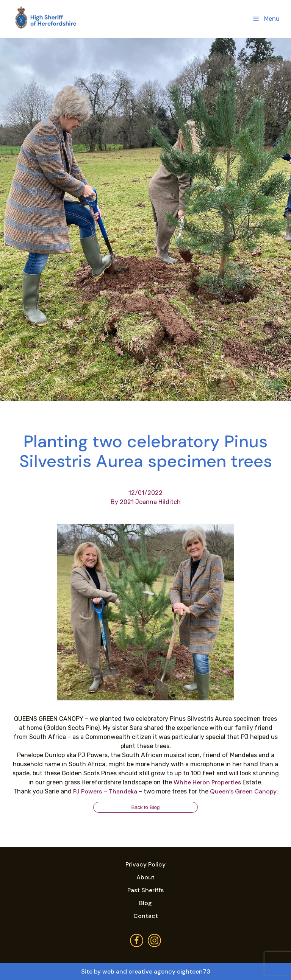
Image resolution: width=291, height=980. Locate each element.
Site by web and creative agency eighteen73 (146, 971)
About (145, 877)
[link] (207, 782)
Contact (146, 916)
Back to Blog (146, 807)
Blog (145, 903)
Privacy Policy (145, 864)
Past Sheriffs (145, 890)
